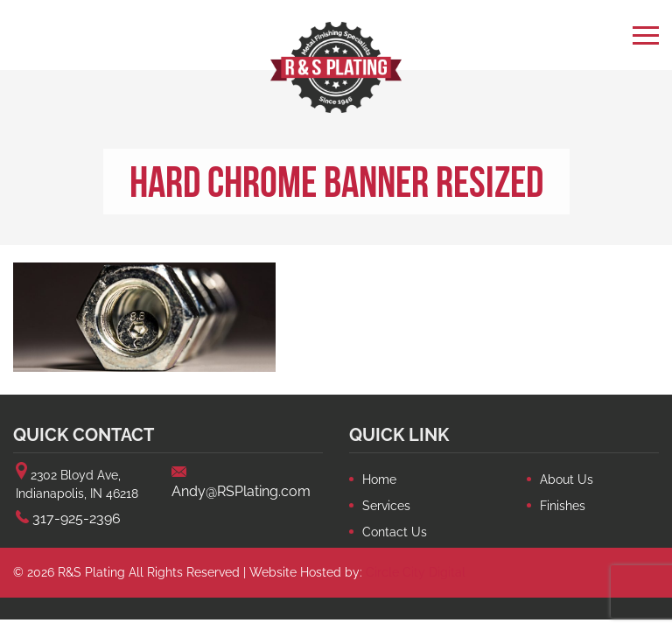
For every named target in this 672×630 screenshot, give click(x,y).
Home (379, 479)
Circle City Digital (416, 572)
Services (386, 506)
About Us (567, 479)
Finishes (563, 506)
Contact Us (395, 532)
